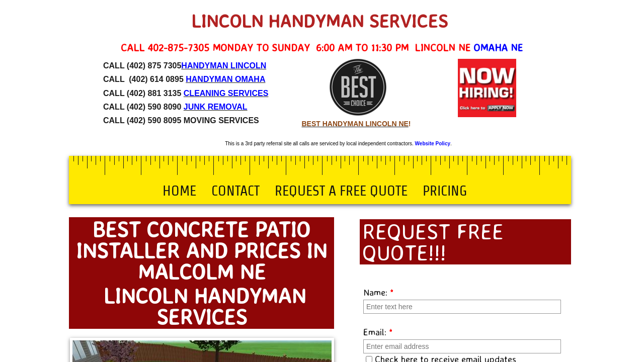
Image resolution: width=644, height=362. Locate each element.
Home (179, 191)
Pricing (445, 191)
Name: (379, 292)
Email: (378, 332)
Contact (235, 191)
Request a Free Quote (341, 191)
